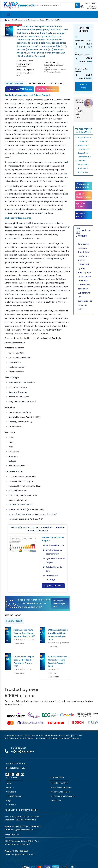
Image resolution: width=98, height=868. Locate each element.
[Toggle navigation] (8, 14)
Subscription (56, 800)
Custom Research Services (63, 796)
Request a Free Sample (83, 186)
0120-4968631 (35, 826)
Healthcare (17, 20)
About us (10, 788)
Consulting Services (59, 783)
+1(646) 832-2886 (92, 8)
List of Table (56, 83)
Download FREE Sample (20, 89)
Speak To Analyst (81, 205)
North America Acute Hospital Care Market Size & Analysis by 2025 (24, 633)
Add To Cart (84, 86)
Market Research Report (61, 788)
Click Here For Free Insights (18, 218)
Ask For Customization (83, 195)
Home (7, 20)
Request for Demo (53, 586)
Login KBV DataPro (14, 796)
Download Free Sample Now (59, 603)
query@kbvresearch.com (22, 830)
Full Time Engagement (61, 792)
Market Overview (15, 83)
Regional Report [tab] (14, 621)
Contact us (11, 805)
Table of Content (37, 83)
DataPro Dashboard (47, 89)
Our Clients (11, 792)
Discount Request (81, 215)
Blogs (8, 800)
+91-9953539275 (12, 768)
